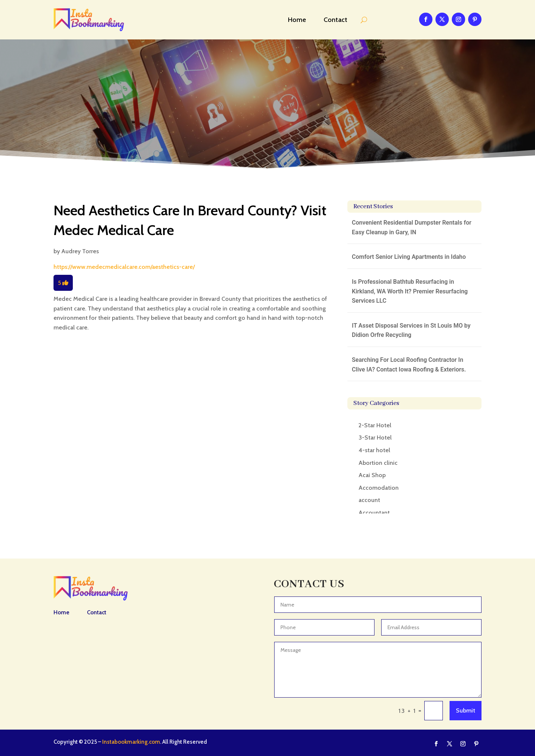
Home (297, 20)
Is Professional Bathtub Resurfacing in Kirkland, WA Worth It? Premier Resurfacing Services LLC (410, 291)
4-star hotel (374, 450)
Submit (466, 710)
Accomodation (379, 488)
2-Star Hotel (375, 425)
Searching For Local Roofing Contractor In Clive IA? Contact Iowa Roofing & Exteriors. (409, 365)
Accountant (374, 513)
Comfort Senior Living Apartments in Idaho (409, 257)
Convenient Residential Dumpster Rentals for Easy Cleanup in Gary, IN (412, 227)
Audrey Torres (80, 251)
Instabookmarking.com (131, 742)
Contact (335, 20)
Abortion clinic (378, 463)
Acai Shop (372, 475)
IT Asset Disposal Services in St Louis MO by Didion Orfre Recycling (411, 330)
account (369, 500)
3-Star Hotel (375, 437)
